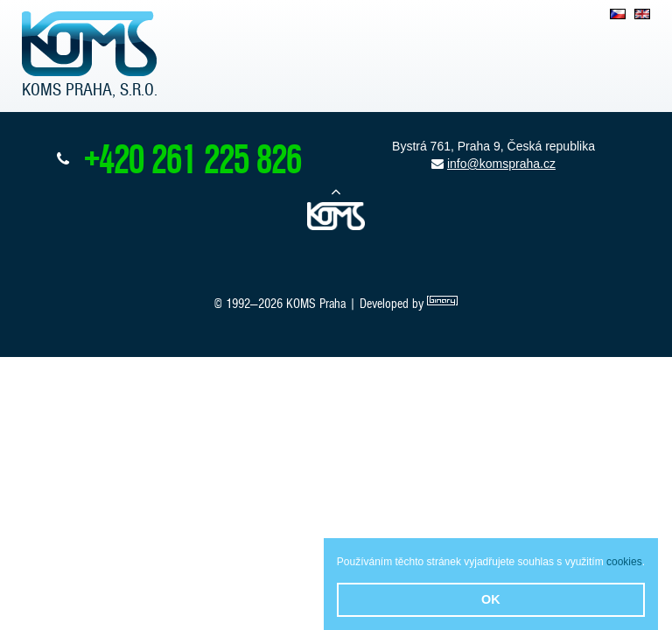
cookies (624, 562)
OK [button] (491, 599)
